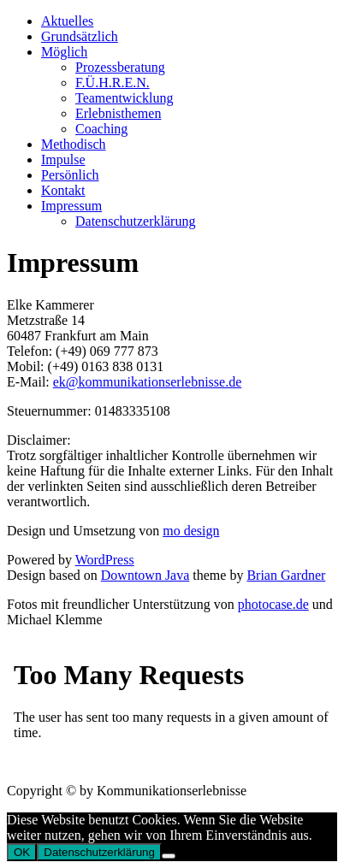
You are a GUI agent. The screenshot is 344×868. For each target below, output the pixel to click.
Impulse (63, 159)
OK (22, 852)
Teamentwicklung (124, 98)
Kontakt (63, 190)
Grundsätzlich (80, 36)
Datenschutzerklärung (135, 221)
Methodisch (74, 144)
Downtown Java (145, 575)
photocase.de (273, 604)
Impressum (71, 206)
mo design (191, 531)
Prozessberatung (120, 67)
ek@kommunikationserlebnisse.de (147, 382)
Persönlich (70, 175)
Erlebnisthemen (118, 113)
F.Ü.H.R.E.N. (113, 83)
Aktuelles (67, 21)
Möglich (64, 52)
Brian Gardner (286, 575)
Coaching (101, 129)
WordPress (105, 560)
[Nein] (169, 856)
